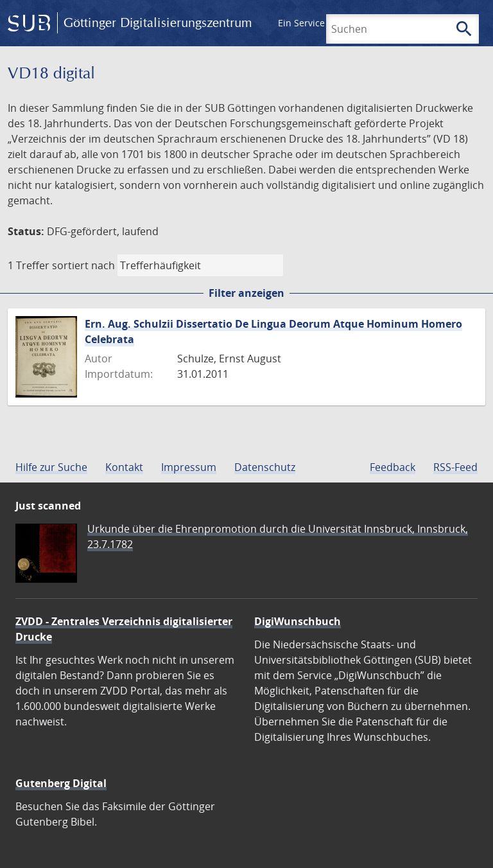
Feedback (393, 467)
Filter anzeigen (246, 293)
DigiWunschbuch (298, 621)
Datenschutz (265, 467)
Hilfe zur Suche (51, 467)
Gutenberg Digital (61, 783)
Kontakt (124, 467)
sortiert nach (83, 265)
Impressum (189, 467)
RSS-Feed (455, 467)
